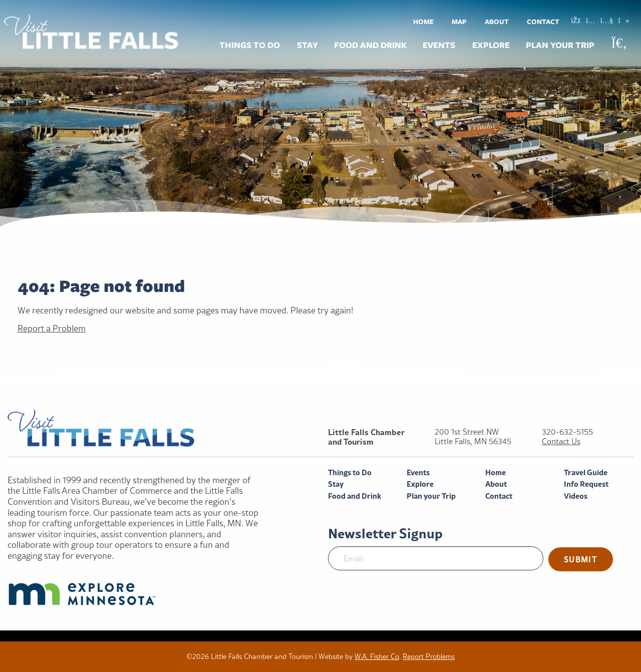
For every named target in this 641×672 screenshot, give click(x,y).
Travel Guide (586, 472)
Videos (576, 496)
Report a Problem (52, 328)
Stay (307, 45)
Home (423, 22)
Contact (543, 22)
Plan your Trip (560, 45)
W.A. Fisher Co (377, 656)
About (497, 22)
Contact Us (561, 441)
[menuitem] (423, 21)
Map (459, 22)
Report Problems (429, 656)
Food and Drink (370, 45)
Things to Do (250, 45)
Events (439, 45)
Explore (491, 45)
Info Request (586, 484)
